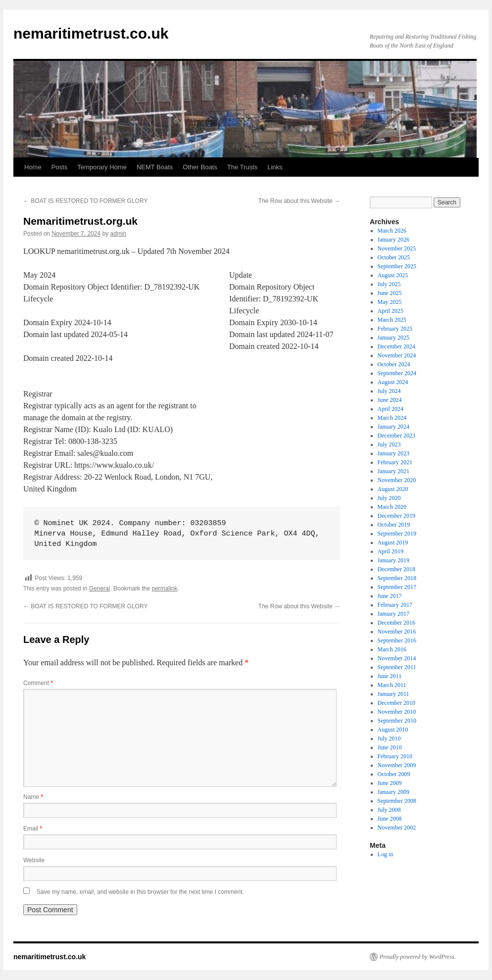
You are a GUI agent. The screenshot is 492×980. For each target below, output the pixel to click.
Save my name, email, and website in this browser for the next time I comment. (140, 892)
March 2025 (392, 320)
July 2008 (389, 810)
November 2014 (397, 658)
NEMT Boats (155, 167)
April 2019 (391, 551)
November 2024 (397, 355)
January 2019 (394, 560)
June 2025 (390, 293)
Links (275, 167)
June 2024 (390, 400)
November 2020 (397, 480)
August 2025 (393, 275)
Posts (60, 167)
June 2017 (390, 596)
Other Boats (200, 167)
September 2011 (397, 667)
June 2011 (390, 676)
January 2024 (394, 427)
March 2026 (392, 231)
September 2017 (397, 587)
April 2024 (391, 409)
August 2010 (393, 730)
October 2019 (394, 525)
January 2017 (394, 614)
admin (119, 234)
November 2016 (397, 632)
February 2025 (395, 329)
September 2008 (397, 801)
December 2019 (396, 516)
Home (33, 167)
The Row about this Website (299, 201)
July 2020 (389, 498)
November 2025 (397, 248)
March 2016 (392, 649)
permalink (164, 588)
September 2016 (397, 640)
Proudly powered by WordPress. (418, 957)
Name (33, 797)
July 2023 (389, 444)
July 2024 (389, 391)
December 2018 (396, 569)
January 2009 (394, 792)
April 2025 (391, 311)
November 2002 (397, 828)
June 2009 (390, 783)
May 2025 (390, 302)
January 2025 (394, 338)
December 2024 (396, 346)
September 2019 (397, 534)
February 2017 (395, 605)
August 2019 (393, 542)
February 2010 (395, 756)
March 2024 (392, 418)
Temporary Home (102, 167)
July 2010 (389, 738)
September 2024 (397, 373)
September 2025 (397, 266)
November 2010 (397, 712)
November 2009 (397, 765)
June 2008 (390, 819)
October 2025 (394, 257)
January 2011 (394, 694)
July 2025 (389, 284)
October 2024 (394, 364)
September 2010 (397, 721)
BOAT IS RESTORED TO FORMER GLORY (85, 201)
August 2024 (393, 382)
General (100, 588)
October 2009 (394, 774)
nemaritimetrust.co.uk (91, 33)
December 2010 (396, 703)
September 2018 (397, 578)
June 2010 (390, 747)
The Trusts (242, 167)
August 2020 (393, 489)
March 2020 (392, 507)
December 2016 (396, 623)
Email (33, 829)
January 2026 (394, 240)
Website (34, 860)
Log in (386, 854)
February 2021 (395, 462)
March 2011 (392, 685)
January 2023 (394, 453)
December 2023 (396, 436)
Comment (38, 683)
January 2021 (394, 471)
